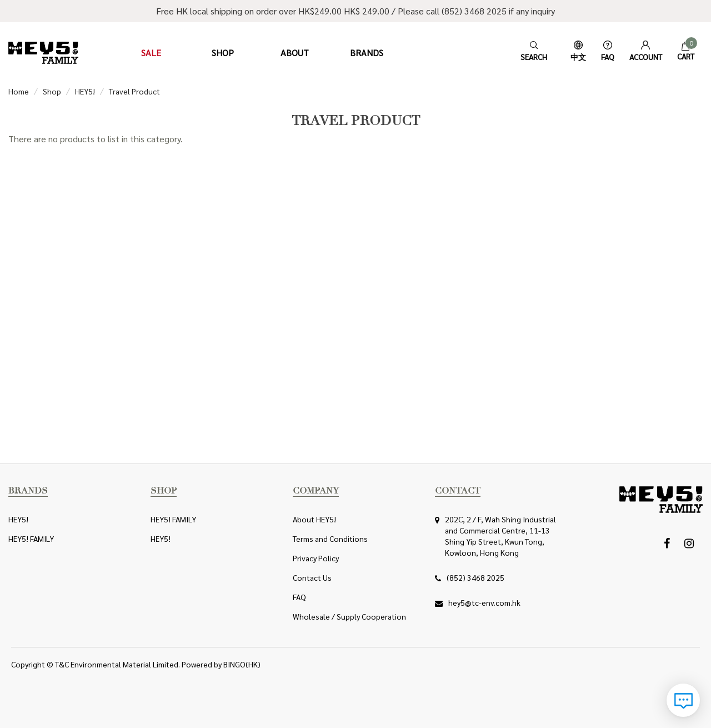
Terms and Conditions (330, 538)
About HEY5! (314, 519)
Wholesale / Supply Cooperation (349, 616)
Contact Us (312, 577)
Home (19, 91)
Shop (223, 53)
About (295, 53)
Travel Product (134, 91)
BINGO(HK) (242, 664)
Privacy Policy (316, 558)
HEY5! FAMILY (31, 538)
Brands (367, 53)
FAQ (299, 597)
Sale (151, 53)
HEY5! (85, 91)
